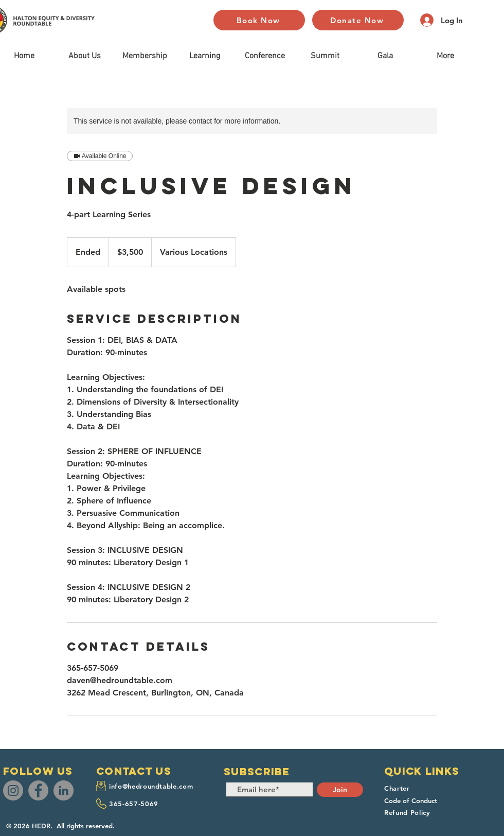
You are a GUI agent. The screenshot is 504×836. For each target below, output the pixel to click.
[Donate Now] (358, 20)
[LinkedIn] (64, 790)
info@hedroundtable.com (151, 786)
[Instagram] (13, 790)
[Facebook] (38, 790)
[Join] (340, 790)
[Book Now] (259, 20)
